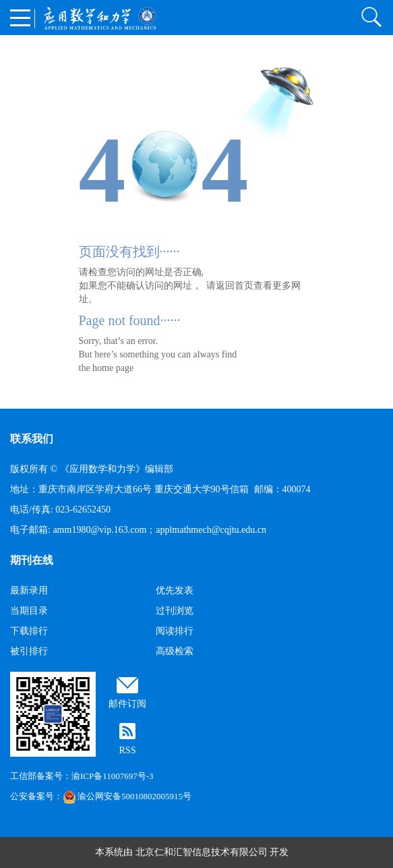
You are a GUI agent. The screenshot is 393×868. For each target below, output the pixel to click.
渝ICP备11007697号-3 (113, 776)
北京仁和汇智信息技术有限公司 (202, 852)
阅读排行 (175, 631)
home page (113, 368)
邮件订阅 (127, 704)
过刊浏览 (175, 611)
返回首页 (235, 286)
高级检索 (175, 651)
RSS (128, 750)
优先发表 (175, 590)
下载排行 (29, 631)
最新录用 (29, 590)
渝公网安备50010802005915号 (127, 796)
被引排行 (29, 651)
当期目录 (29, 611)
